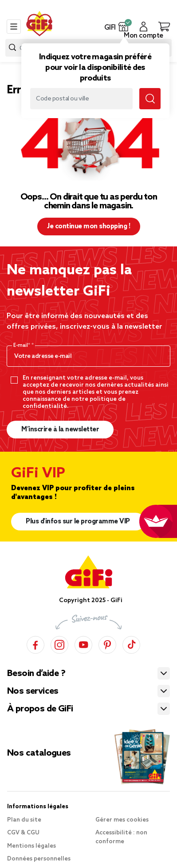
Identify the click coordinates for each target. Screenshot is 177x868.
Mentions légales (31, 846)
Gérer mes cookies (122, 820)
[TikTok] (131, 643)
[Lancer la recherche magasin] (150, 99)
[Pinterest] (107, 643)
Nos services (33, 691)
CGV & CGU (23, 833)
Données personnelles (39, 859)
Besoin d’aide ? (36, 674)
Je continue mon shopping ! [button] (88, 227)
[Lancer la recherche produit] (12, 48)
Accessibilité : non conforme (121, 837)
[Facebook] (35, 643)
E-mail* (22, 346)
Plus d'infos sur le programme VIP (78, 522)
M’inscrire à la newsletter (60, 430)
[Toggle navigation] (14, 27)
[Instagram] (59, 643)
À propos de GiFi (40, 709)
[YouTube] (83, 643)
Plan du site (24, 820)
